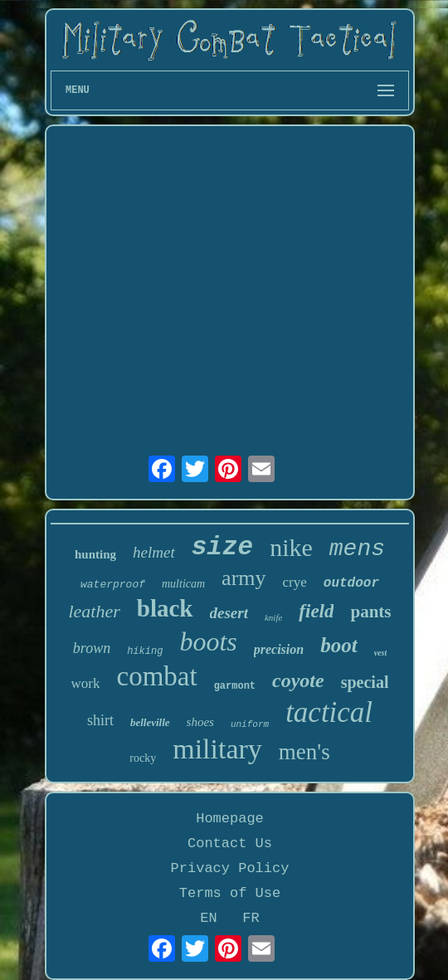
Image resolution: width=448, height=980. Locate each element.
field (316, 611)
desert (229, 613)
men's (304, 752)
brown (92, 648)
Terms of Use (230, 893)
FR (251, 918)
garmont (235, 686)
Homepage (230, 819)
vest (381, 653)
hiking (145, 651)
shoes (200, 722)
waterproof (113, 585)
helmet (154, 552)
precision (279, 649)
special (365, 682)
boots (208, 641)
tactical (329, 712)
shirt (100, 720)
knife (273, 617)
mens (357, 549)
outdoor (351, 583)
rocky (143, 758)
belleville (150, 722)
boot (338, 645)
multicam (183, 584)
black (165, 608)
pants (370, 612)
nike (291, 547)
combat (156, 676)
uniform (250, 724)
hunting (95, 554)
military (217, 749)
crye (295, 582)
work (86, 683)
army (243, 578)
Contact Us (230, 843)
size (222, 547)
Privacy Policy (230, 868)
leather (94, 611)
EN (208, 918)
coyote (298, 680)
